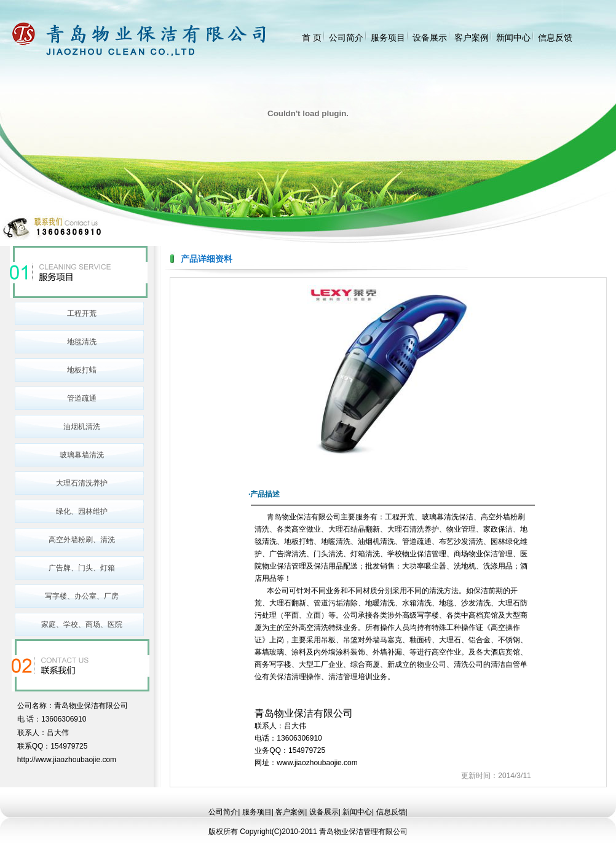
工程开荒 (82, 313)
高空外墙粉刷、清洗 (82, 540)
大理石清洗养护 (82, 483)
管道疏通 (82, 398)
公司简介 (346, 37)
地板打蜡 (82, 370)
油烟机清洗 (82, 427)
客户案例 (472, 37)
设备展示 (430, 37)
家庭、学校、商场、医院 (82, 624)
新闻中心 (513, 37)
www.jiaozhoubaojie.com (317, 763)
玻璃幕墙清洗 (82, 455)
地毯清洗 (82, 342)
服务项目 (388, 37)
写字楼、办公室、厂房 (82, 596)
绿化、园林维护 (82, 511)
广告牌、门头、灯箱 (82, 568)
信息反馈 (555, 37)
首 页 (312, 37)
